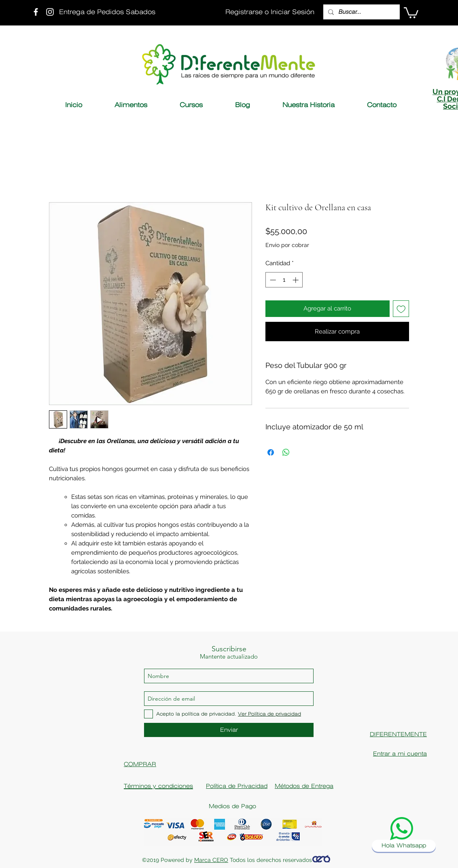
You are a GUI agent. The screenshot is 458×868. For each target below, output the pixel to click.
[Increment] (296, 280)
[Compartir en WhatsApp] (286, 452)
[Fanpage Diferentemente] (36, 12)
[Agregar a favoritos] (401, 309)
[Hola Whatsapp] (404, 846)
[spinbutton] (284, 280)
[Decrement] (272, 280)
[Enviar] (229, 730)
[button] (411, 12)
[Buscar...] (361, 12)
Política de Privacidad (237, 786)
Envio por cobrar (287, 245)
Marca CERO (211, 860)
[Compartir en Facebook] (271, 452)
